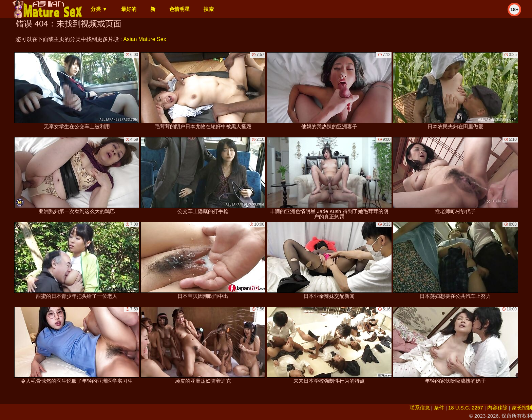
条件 (439, 408)
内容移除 (497, 408)
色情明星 (179, 9)
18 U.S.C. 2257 (466, 408)
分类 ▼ (99, 9)
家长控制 (522, 408)
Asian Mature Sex (145, 39)
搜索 (209, 9)
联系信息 (420, 408)
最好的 (129, 9)
